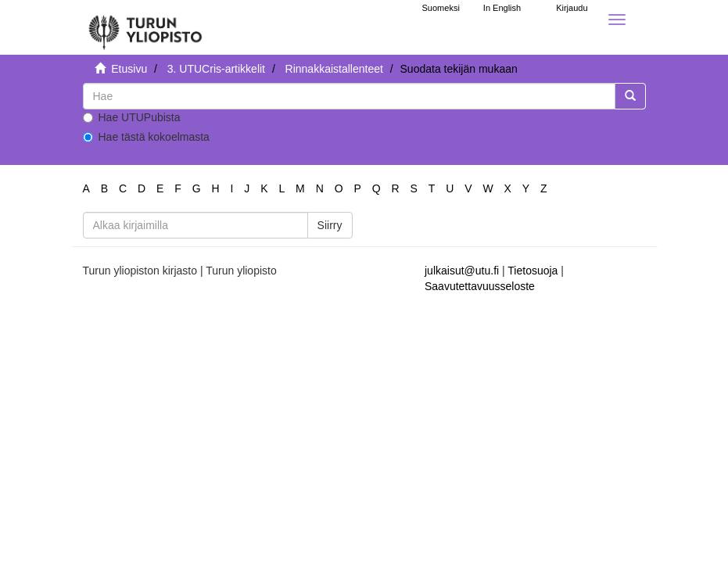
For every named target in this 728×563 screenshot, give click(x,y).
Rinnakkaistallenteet (334, 69)
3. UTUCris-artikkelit (216, 69)
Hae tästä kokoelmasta (146, 137)
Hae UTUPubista (132, 117)
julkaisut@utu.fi (462, 271)
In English (502, 8)
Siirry (330, 225)
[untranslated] (349, 96)
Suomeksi (441, 8)
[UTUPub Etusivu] (145, 27)
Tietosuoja (533, 271)
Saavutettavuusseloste (480, 286)
